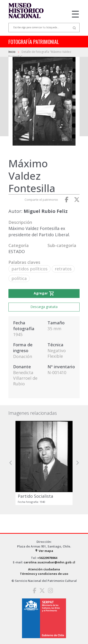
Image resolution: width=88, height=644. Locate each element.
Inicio (12, 52)
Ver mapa (44, 551)
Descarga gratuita (44, 307)
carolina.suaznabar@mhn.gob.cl (49, 562)
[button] (11, 463)
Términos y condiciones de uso (44, 574)
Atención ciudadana (44, 569)
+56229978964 (47, 558)
